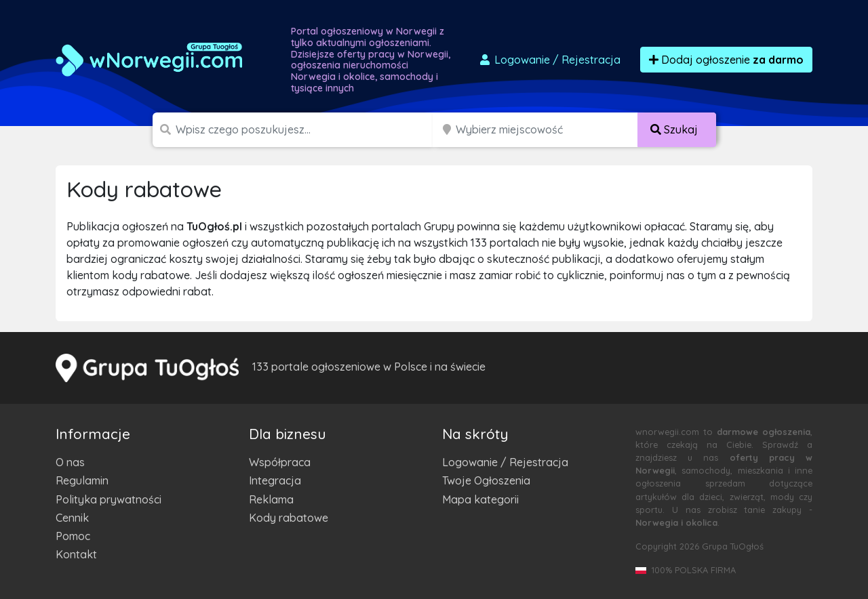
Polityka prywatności (108, 499)
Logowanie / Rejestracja (505, 462)
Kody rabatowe (289, 518)
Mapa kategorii (480, 499)
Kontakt (76, 554)
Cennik (72, 518)
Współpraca (280, 462)
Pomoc (73, 536)
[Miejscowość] (547, 130)
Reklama (271, 499)
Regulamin (82, 480)
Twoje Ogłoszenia (486, 480)
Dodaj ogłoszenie (726, 60)
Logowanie (549, 60)
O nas (70, 462)
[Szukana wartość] (305, 130)
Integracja (275, 480)
